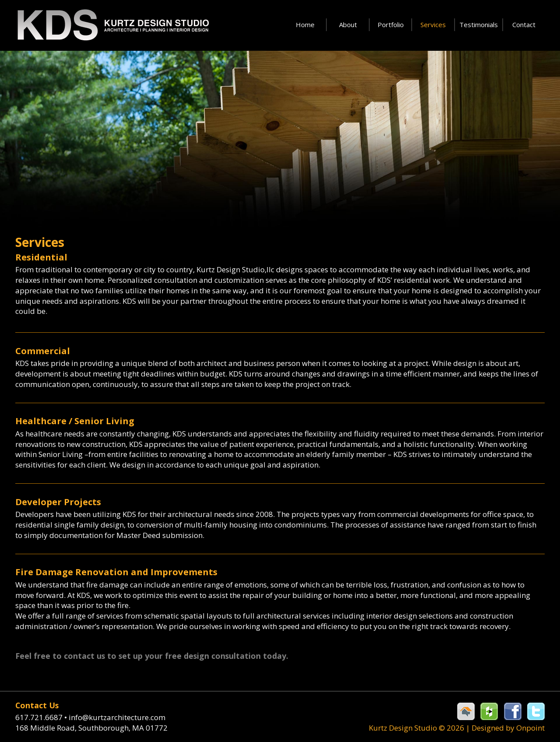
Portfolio (391, 25)
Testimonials (479, 25)
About (348, 25)
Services (433, 25)
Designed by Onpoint (508, 728)
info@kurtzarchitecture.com (117, 717)
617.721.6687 (42, 717)
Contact (524, 25)
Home (305, 25)
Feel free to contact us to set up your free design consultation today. (152, 656)
